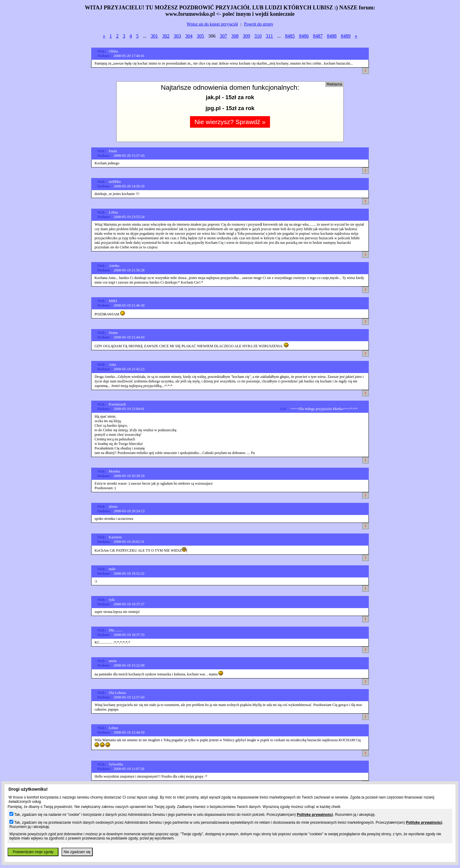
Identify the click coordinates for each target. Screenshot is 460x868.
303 (177, 36)
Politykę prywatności (315, 815)
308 (235, 36)
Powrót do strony (258, 24)
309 (246, 36)
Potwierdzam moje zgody (33, 852)
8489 (346, 36)
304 (189, 36)
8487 (318, 36)
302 (166, 36)
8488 (332, 36)
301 (154, 36)
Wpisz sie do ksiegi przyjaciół (212, 24)
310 (258, 36)
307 (223, 36)
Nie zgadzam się (77, 852)
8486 (304, 36)
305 (200, 36)
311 (269, 36)
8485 (290, 36)
